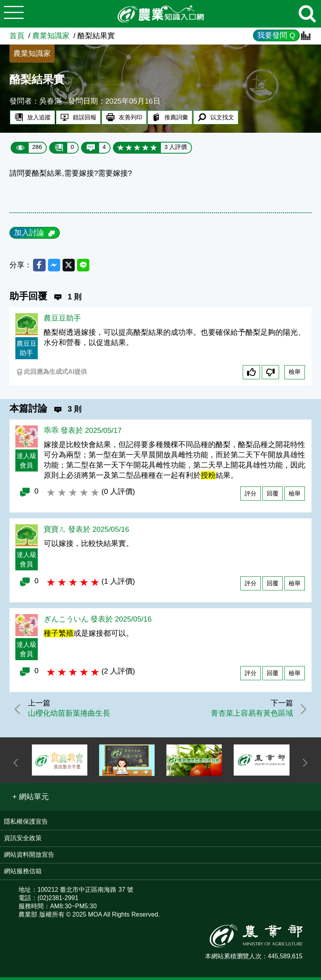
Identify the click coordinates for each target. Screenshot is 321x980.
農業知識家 (51, 36)
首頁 (17, 36)
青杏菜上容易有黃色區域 (248, 716)
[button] (30, 799)
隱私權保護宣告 (26, 824)
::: (318, 32)
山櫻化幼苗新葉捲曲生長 (73, 716)
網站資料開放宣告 (29, 857)
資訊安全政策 (23, 840)
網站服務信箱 (23, 873)
